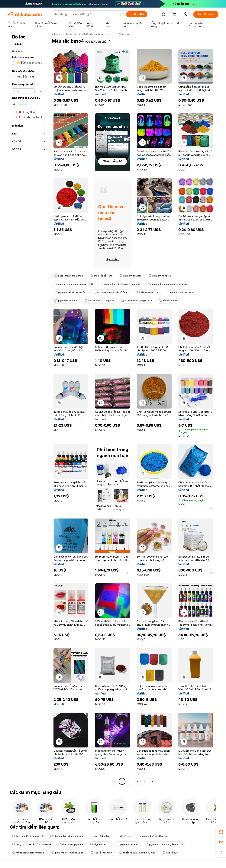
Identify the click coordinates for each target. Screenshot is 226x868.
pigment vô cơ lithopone (153, 836)
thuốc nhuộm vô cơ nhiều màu (137, 853)
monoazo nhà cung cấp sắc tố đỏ (74, 284)
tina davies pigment (71, 844)
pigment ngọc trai (160, 276)
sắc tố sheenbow (101, 853)
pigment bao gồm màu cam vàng (168, 284)
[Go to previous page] (115, 781)
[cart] (175, 15)
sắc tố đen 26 (168, 301)
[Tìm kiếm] (137, 14)
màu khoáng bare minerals (28, 853)
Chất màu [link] (124, 34)
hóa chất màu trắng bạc (99, 301)
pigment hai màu (127, 844)
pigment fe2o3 (100, 844)
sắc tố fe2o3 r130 (148, 292)
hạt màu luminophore (180, 292)
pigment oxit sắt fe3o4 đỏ (70, 292)
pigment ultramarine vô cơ (67, 853)
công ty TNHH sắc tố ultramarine (32, 844)
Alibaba (56, 34)
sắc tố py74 (170, 853)
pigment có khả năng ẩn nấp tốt (164, 844)
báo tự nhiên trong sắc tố (136, 301)
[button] (122, 14)
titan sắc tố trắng (101, 276)
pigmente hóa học (66, 301)
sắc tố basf (124, 836)
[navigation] (29, 408)
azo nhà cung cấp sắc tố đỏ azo (111, 292)
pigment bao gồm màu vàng (67, 836)
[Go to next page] (152, 781)
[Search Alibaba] (86, 14)
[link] (221, 832)
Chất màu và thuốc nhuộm (98, 34)
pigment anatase (131, 276)
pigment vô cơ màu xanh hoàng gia (121, 284)
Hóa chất (71, 34)
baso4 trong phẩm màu (69, 276)
